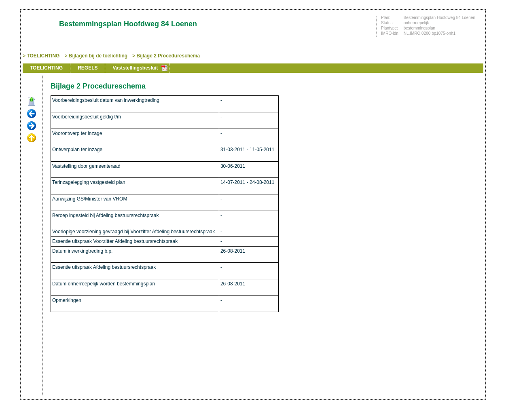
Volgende (32, 126)
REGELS (88, 68)
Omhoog (32, 138)
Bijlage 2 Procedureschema (168, 56)
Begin (32, 102)
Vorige (32, 114)
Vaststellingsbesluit (135, 68)
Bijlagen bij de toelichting (98, 56)
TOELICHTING (43, 56)
